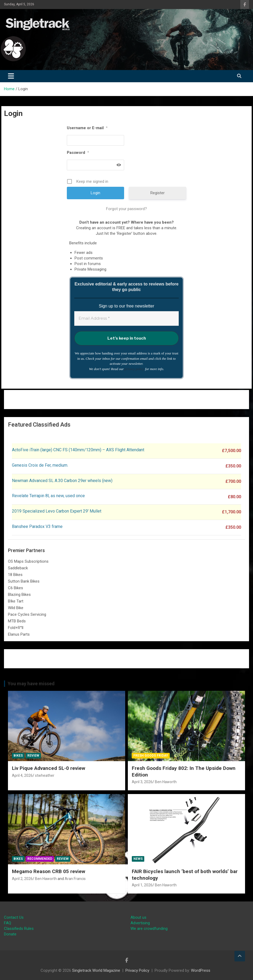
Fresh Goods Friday (151, 756)
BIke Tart (16, 601)
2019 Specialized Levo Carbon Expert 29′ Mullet (57, 511)
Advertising (140, 923)
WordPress (201, 970)
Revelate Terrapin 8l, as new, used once (48, 496)
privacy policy (134, 369)
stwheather (45, 775)
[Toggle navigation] (11, 76)
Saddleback (18, 568)
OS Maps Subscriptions (28, 561)
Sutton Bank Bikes (24, 581)
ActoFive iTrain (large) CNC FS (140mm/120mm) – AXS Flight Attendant (79, 450)
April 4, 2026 (22, 775)
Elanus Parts (19, 634)
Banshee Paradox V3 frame (37, 526)
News (138, 859)
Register (158, 193)
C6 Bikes (16, 588)
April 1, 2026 (142, 885)
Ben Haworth (166, 782)
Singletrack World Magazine (96, 970)
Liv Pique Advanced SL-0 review (49, 768)
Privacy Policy (137, 970)
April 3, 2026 (142, 782)
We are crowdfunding (149, 929)
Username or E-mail (87, 128)
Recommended (40, 859)
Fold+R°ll (16, 628)
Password (78, 153)
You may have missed (31, 684)
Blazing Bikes (19, 595)
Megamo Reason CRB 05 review (49, 871)
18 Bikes (15, 575)
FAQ (8, 923)
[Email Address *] (127, 318)
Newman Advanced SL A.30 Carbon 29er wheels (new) (62, 481)
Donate (10, 934)
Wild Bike (16, 608)
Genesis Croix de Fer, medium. (40, 465)
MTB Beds (17, 621)
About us (138, 917)
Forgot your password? (127, 209)
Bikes (18, 756)
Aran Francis (75, 879)
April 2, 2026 (22, 879)
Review (33, 756)
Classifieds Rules (19, 929)
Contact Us (14, 917)
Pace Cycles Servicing (27, 614)
